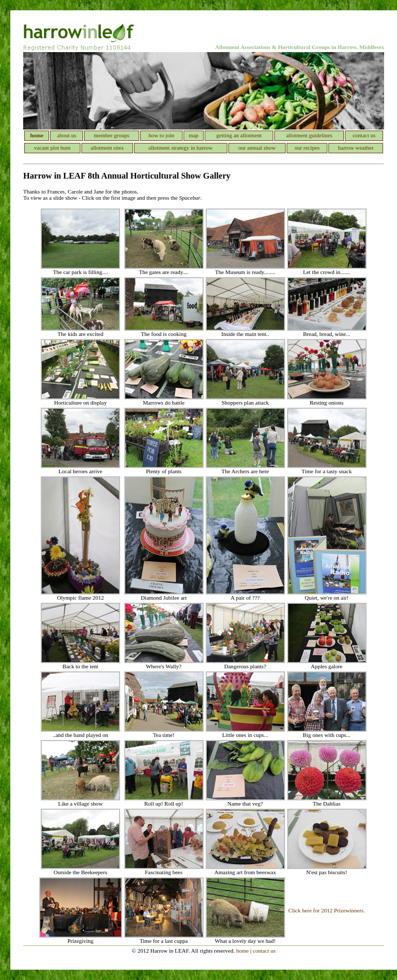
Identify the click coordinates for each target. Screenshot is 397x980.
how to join (161, 135)
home (242, 951)
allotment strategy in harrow (180, 148)
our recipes (307, 148)
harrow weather (356, 148)
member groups (112, 135)
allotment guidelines (309, 135)
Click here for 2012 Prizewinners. (327, 910)
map (194, 135)
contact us (364, 135)
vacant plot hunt (52, 148)
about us (67, 135)
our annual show (257, 148)
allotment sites (107, 148)
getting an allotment (239, 135)
